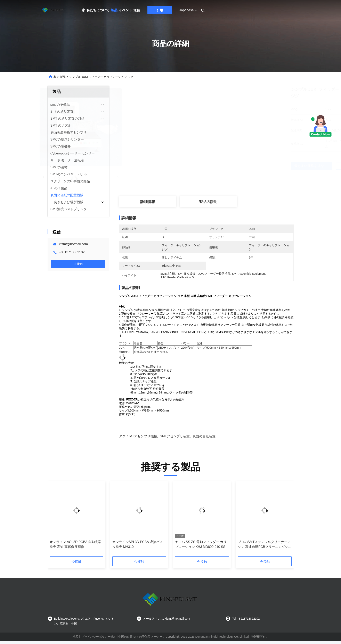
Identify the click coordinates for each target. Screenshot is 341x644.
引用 (160, 10)
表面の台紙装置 (204, 436)
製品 (114, 10)
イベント (125, 10)
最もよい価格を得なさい (230, 166)
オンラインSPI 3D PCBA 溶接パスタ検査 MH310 (138, 544)
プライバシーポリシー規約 (99, 637)
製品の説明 (208, 202)
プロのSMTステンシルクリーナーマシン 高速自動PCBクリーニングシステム (265, 545)
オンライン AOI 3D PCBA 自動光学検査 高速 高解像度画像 (75, 544)
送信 (137, 10)
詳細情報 (148, 202)
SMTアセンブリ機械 (142, 436)
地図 (75, 637)
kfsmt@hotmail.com (74, 244)
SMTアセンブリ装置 (175, 436)
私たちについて (98, 10)
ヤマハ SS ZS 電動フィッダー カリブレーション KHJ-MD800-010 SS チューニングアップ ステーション (201, 545)
